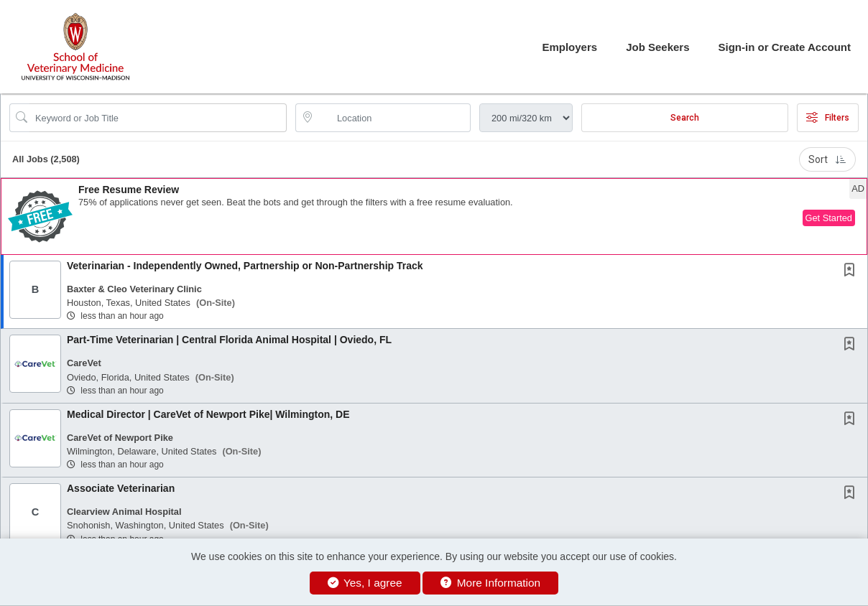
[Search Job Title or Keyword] (158, 118)
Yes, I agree (365, 583)
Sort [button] (827, 159)
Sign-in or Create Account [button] (785, 47)
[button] (434, 216)
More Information (490, 583)
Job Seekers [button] (657, 47)
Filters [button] (828, 118)
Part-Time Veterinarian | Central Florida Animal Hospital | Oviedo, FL (229, 340)
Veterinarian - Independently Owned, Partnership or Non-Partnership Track (245, 266)
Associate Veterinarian (121, 488)
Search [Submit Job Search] (685, 118)
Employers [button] (569, 47)
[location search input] (393, 118)
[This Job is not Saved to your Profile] (852, 271)
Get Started (829, 218)
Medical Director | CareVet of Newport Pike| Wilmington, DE (208, 414)
